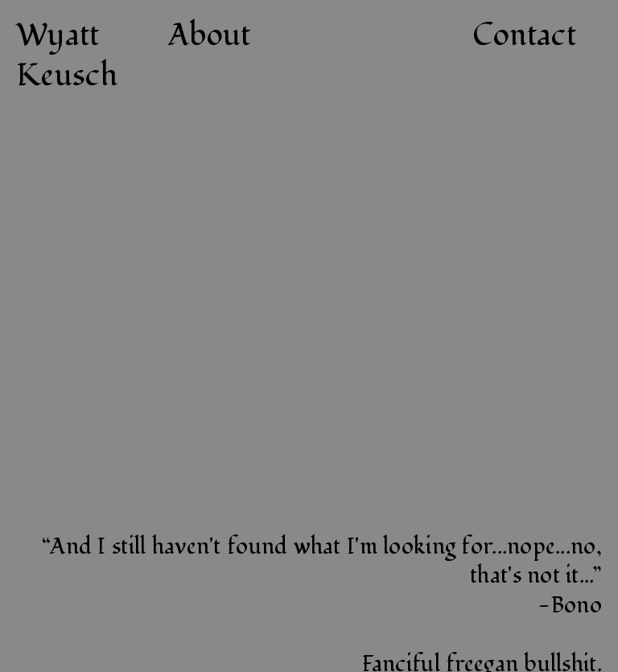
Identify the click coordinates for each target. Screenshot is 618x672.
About (209, 35)
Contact (524, 35)
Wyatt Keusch (67, 55)
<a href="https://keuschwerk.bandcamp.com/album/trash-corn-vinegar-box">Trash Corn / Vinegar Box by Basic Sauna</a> (461, 317)
